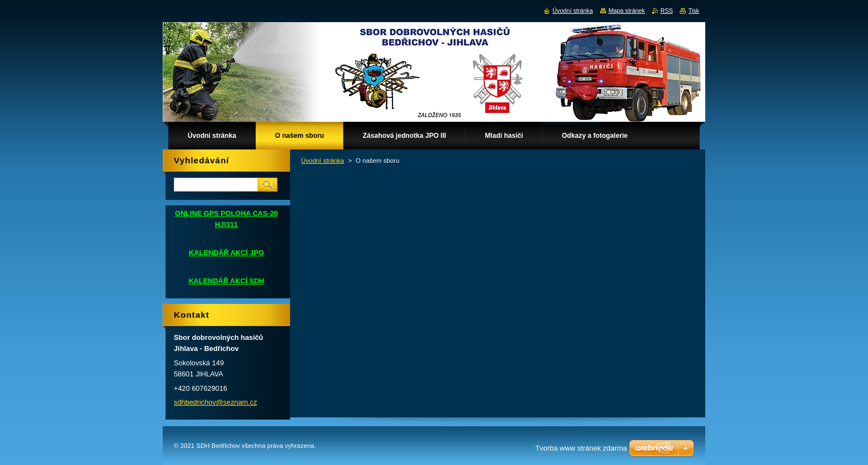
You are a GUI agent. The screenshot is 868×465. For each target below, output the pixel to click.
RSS (666, 11)
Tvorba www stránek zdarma (581, 448)
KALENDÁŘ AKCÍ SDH (227, 281)
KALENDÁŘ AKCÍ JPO (226, 253)
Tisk (694, 11)
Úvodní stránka (322, 161)
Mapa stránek (627, 11)
